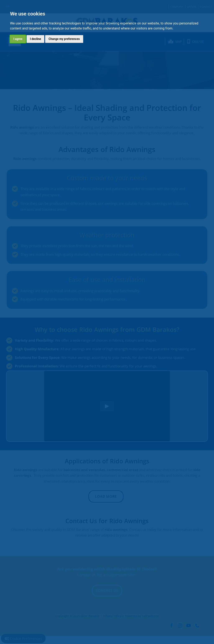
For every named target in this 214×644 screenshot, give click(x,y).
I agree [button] (18, 39)
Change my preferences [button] (64, 39)
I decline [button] (35, 39)
